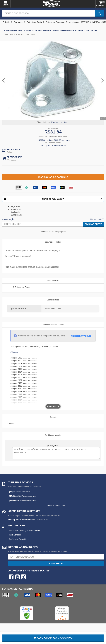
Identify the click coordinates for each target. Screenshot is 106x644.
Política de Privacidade (19, 539)
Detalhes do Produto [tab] (53, 242)
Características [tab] (53, 300)
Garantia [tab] (53, 417)
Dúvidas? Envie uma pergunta (53, 232)
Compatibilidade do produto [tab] (53, 325)
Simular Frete (93, 224)
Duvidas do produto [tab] (53, 435)
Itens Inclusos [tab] (53, 281)
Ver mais (53, 406)
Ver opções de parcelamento (53, 145)
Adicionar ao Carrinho (53, 177)
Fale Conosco (15, 535)
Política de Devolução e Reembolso (25, 531)
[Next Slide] (102, 80)
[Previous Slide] (4, 80)
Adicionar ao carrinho (53, 638)
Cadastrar (56, 563)
